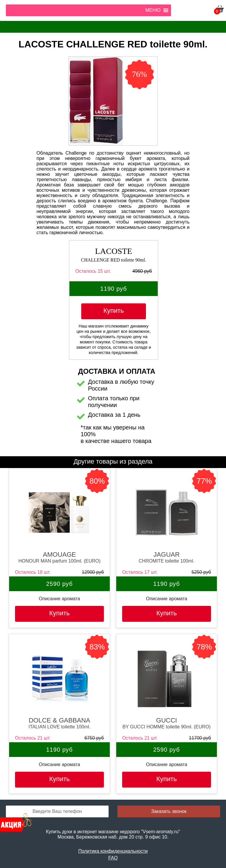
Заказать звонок (169, 811)
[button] (153, 10)
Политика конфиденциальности (113, 851)
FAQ (113, 858)
